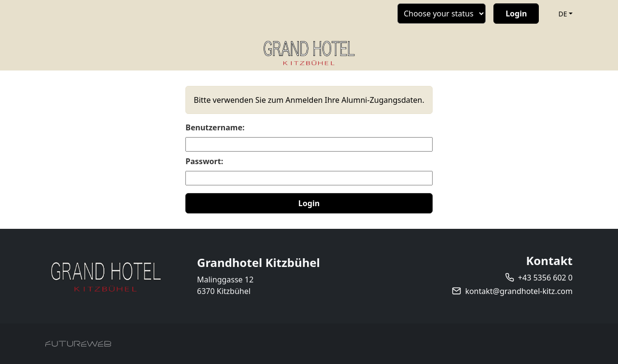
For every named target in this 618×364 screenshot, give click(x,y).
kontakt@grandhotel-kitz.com (519, 291)
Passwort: (204, 161)
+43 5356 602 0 (545, 278)
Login (309, 203)
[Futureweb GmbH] (78, 344)
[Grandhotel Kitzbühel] (106, 276)
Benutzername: (215, 127)
